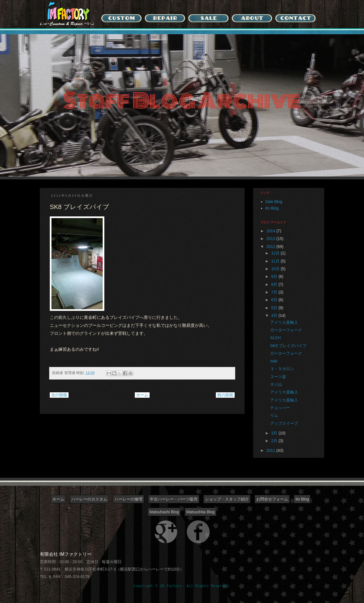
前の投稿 (225, 395)
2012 (271, 247)
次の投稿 (59, 395)
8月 (275, 284)
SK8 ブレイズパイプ (288, 346)
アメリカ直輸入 (284, 322)
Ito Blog (272, 208)
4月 (275, 315)
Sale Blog (274, 202)
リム (274, 415)
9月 (275, 276)
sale (274, 361)
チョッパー (280, 408)
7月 (275, 292)
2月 (275, 441)
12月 (276, 253)
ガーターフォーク (286, 330)
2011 (271, 450)
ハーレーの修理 (129, 499)
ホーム (142, 395)
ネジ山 (276, 384)
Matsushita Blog (200, 512)
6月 (275, 300)
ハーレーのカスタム (89, 499)
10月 (276, 269)
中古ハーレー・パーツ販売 (174, 499)
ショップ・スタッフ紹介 (227, 499)
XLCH (275, 338)
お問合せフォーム (272, 499)
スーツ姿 (278, 377)
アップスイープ (284, 423)
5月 (275, 308)
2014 (271, 231)
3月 (275, 433)
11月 (276, 261)
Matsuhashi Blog (164, 512)
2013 (271, 239)
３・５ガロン (282, 369)
